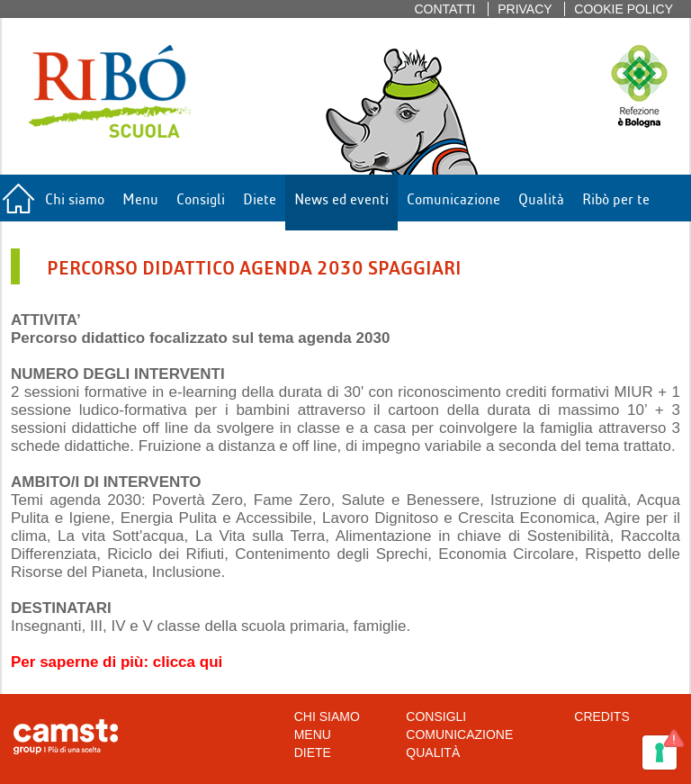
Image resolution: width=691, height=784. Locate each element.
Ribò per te (616, 198)
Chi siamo (75, 198)
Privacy (525, 9)
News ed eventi (341, 198)
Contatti (444, 9)
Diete (260, 198)
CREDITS (601, 716)
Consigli (201, 198)
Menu (140, 198)
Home (18, 203)
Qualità (541, 198)
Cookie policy (624, 9)
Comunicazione (453, 198)
